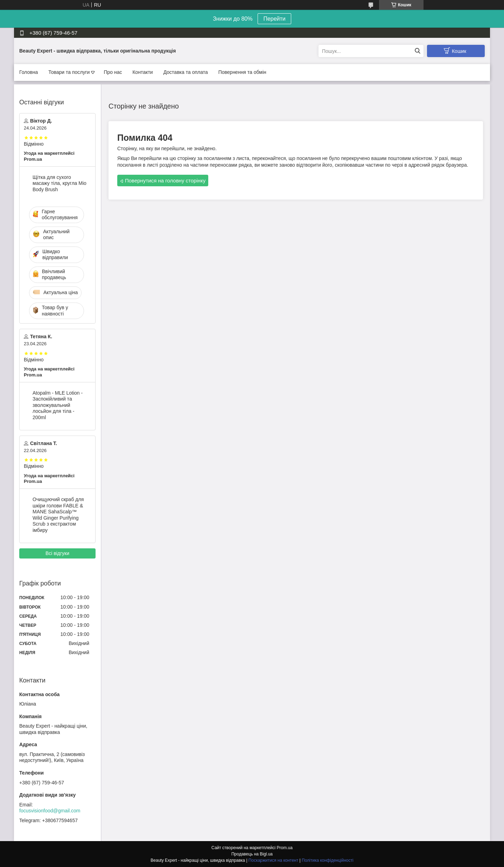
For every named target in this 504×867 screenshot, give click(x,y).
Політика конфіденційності (328, 860)
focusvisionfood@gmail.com (50, 811)
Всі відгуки (57, 553)
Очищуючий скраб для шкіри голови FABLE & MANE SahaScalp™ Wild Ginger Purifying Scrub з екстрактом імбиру (58, 515)
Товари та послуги (69, 72)
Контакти (142, 72)
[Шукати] (417, 51)
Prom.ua (285, 848)
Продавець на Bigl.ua (252, 854)
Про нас (113, 72)
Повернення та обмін (242, 72)
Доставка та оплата (186, 72)
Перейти (274, 19)
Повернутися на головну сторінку (165, 181)
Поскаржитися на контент (273, 860)
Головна (29, 72)
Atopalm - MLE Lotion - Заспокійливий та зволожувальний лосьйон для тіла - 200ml (58, 405)
